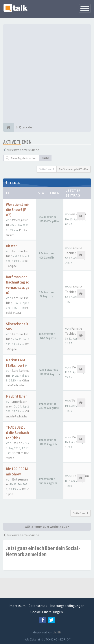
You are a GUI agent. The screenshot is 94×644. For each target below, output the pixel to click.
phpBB (57, 632)
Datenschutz (38, 606)
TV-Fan (76, 367)
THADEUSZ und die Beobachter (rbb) (17, 433)
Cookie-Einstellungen (47, 612)
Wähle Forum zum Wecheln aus (47, 527)
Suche (46, 158)
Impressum (17, 606)
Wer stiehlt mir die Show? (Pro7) (18, 210)
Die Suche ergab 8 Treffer (74, 169)
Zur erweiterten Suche (23, 150)
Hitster (11, 246)
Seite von (47, 169)
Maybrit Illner (16, 396)
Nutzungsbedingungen (67, 606)
